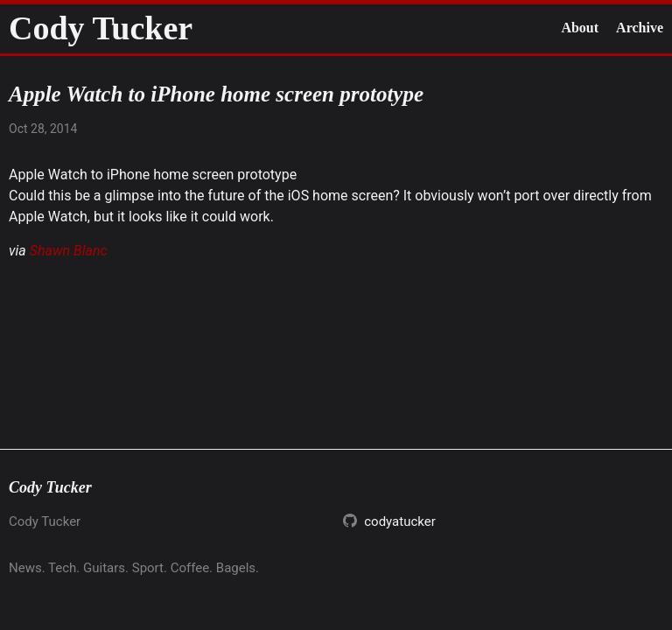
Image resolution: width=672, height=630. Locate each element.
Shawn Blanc (69, 251)
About (580, 28)
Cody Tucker (101, 28)
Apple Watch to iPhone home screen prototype (153, 175)
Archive (640, 28)
